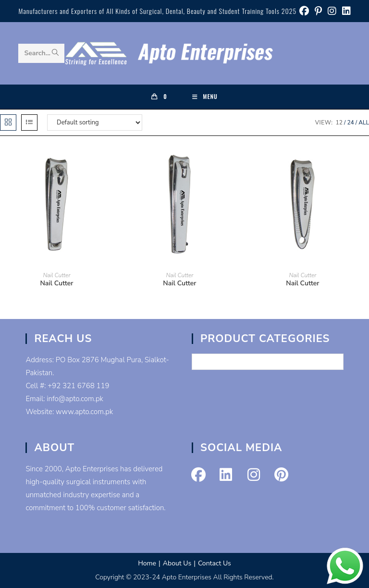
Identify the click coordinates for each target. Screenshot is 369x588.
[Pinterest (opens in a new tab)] (318, 11)
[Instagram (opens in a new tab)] (332, 11)
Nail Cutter (56, 275)
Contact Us (215, 563)
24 (350, 122)
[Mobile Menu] (205, 97)
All (364, 122)
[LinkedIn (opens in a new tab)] (345, 11)
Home (147, 563)
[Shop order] (95, 122)
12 (339, 122)
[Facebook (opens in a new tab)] (304, 11)
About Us (177, 563)
